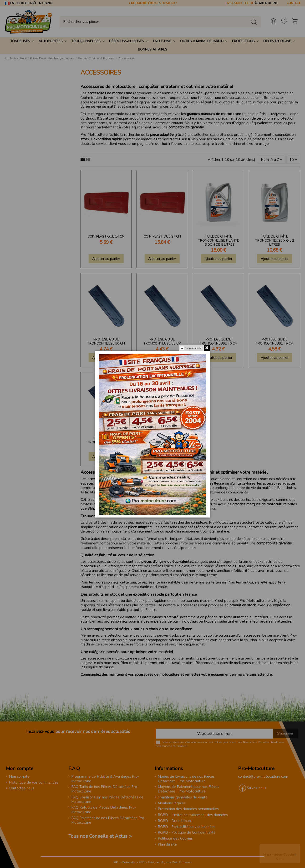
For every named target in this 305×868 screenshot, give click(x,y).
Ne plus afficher (194, 348)
